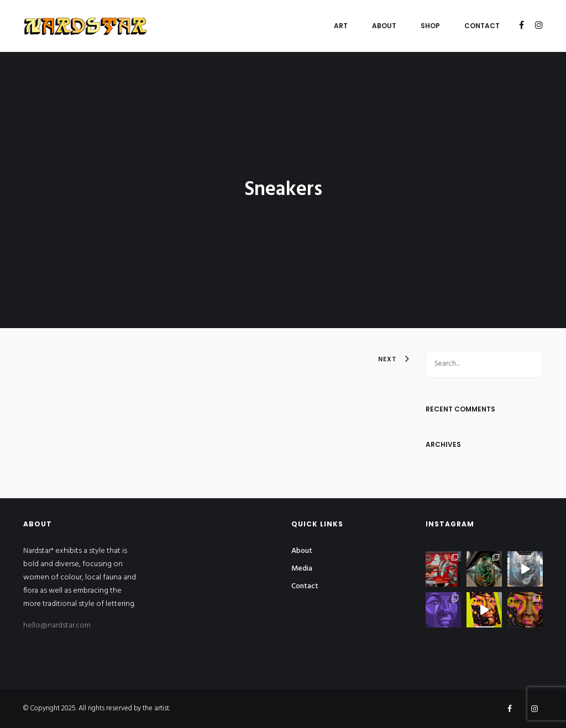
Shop (430, 26)
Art (341, 26)
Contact (482, 26)
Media (302, 569)
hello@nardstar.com (57, 626)
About (384, 26)
